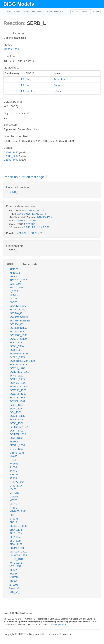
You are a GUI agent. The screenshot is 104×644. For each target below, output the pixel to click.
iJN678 (13, 467)
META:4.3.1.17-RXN (28, 221)
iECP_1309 (15, 409)
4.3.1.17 (36, 227)
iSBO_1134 (15, 530)
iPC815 (13, 515)
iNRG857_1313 (18, 511)
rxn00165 (31, 224)
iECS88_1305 (17, 416)
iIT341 (12, 460)
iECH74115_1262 (19, 372)
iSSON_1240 (16, 548)
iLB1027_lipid (17, 482)
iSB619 (13, 522)
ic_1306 (13, 291)
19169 (20, 214)
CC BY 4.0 (36, 233)
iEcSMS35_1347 (18, 427)
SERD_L (14, 192)
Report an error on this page (24, 177)
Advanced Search (22, 12)
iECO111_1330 (18, 394)
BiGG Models (19, 4)
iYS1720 (14, 577)
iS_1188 (14, 519)
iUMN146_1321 (18, 552)
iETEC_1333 (16, 449)
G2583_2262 (11, 156)
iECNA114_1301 (18, 387)
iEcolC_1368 (16, 405)
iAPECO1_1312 (18, 280)
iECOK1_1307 (17, 401)
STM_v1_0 (15, 592)
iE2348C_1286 (17, 306)
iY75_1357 (15, 566)
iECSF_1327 (16, 423)
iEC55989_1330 (18, 335)
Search (96, 12)
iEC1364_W (16, 324)
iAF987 (13, 277)
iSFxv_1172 (16, 544)
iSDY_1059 (15, 533)
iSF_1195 (14, 537)
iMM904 (13, 497)
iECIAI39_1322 (18, 383)
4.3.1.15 (26, 227)
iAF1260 (14, 269)
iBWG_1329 (16, 287)
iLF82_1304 (16, 486)
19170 (27, 214)
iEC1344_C (15, 313)
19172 (43, 214)
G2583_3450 (11, 152)
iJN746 (13, 471)
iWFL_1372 (15, 563)
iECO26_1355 (17, 397)
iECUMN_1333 (17, 434)
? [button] (46, 176)
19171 (35, 214)
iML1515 (14, 493)
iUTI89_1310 (16, 559)
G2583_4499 (11, 160)
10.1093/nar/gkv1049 (56, 625)
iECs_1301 (15, 412)
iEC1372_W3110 (19, 332)
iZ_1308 (14, 585)
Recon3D (14, 588)
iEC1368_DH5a (18, 328)
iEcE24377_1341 (19, 365)
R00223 (40, 211)
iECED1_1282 (17, 368)
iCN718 (13, 299)
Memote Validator (54, 12)
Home (9, 12)
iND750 (13, 500)
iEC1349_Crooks (19, 317)
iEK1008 (14, 442)
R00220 (30, 211)
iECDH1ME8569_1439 (22, 361)
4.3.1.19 (45, 227)
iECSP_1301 (16, 431)
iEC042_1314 (17, 309)
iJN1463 (14, 464)
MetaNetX (24, 233)
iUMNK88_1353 (18, 555)
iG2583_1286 (11, 49)
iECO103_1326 (18, 390)
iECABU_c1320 (18, 339)
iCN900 (13, 302)
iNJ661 (13, 508)
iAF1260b (14, 273)
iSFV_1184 (15, 541)
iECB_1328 (15, 342)
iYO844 (13, 574)
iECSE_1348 (16, 420)
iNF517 (13, 504)
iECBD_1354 (16, 346)
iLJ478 (13, 489)
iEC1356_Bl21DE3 (20, 321)
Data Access (38, 12)
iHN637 (13, 456)
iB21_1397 (15, 284)
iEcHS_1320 (16, 376)
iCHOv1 (13, 295)
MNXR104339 (45, 217)
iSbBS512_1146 (18, 526)
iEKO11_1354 (17, 445)
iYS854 (13, 581)
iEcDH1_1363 (17, 357)
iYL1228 (14, 570)
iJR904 (13, 478)
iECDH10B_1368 (19, 354)
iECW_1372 (16, 438)
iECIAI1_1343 (17, 379)
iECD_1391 (15, 350)
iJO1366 (14, 475)
